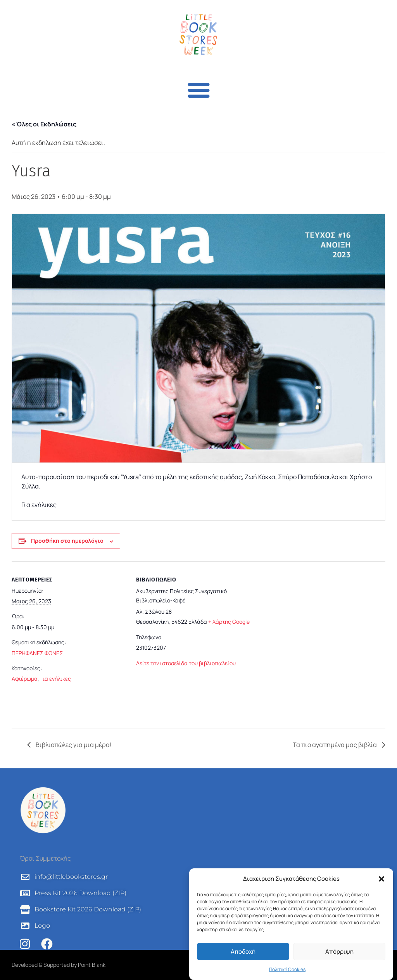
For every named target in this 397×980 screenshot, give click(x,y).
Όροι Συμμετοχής (45, 858)
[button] (381, 879)
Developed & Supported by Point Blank (59, 965)
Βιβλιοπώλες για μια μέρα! (73, 745)
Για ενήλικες (56, 679)
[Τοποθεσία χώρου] (318, 642)
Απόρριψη (339, 952)
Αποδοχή (243, 952)
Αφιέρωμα (25, 679)
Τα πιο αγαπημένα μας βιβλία (335, 745)
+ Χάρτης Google (229, 622)
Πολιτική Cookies (287, 969)
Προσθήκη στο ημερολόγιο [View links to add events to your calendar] (67, 541)
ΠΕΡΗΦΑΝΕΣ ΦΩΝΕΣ (37, 653)
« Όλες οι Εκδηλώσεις (44, 124)
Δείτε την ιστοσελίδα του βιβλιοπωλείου (186, 663)
